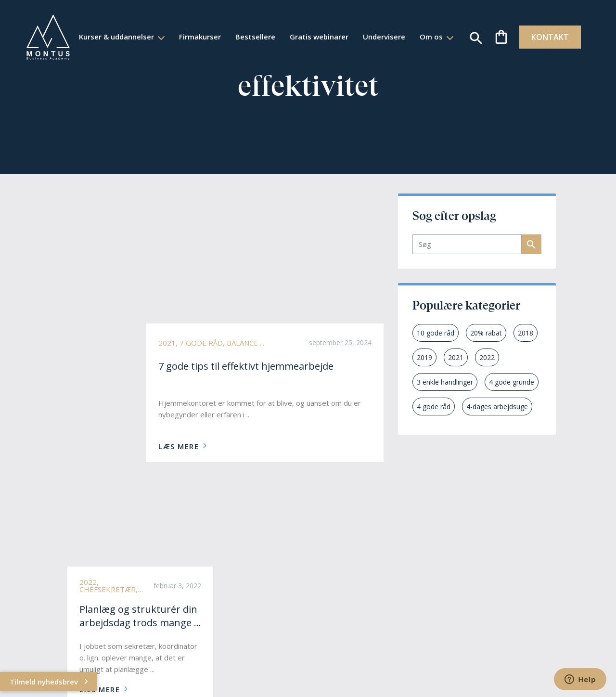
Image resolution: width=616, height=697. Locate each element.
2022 (487, 357)
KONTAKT (545, 37)
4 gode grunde (512, 382)
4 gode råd (434, 407)
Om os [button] (261, 44)
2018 (526, 333)
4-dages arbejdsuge (497, 407)
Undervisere (407, 29)
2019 (424, 357)
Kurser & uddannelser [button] (141, 29)
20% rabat (486, 333)
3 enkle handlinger (445, 382)
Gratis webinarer (342, 29)
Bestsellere (278, 29)
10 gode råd (436, 333)
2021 (456, 357)
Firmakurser (223, 29)
